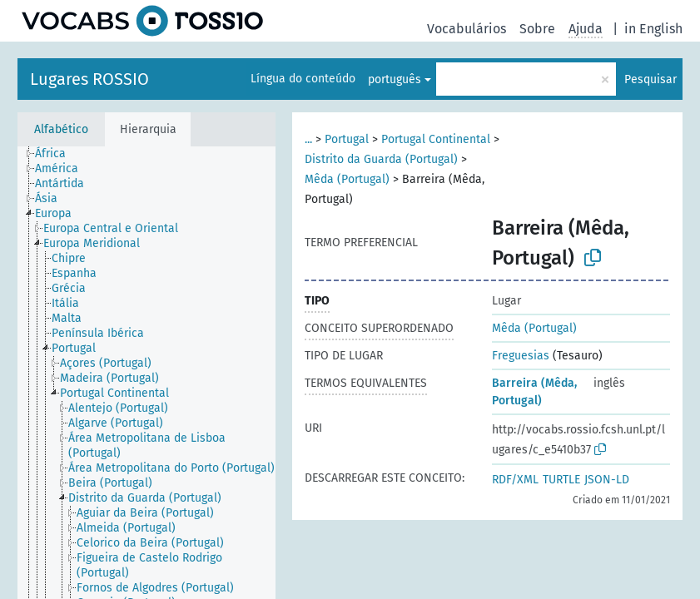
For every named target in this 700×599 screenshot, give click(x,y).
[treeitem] (57, 154)
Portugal (347, 139)
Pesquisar (650, 79)
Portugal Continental (436, 139)
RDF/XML (515, 480)
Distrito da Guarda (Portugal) (381, 159)
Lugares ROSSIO (89, 79)
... (308, 139)
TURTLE (561, 480)
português (395, 79)
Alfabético (61, 129)
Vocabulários (467, 29)
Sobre (537, 29)
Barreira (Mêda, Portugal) (534, 392)
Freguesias (521, 356)
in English (653, 29)
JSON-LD (607, 480)
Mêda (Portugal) (347, 179)
